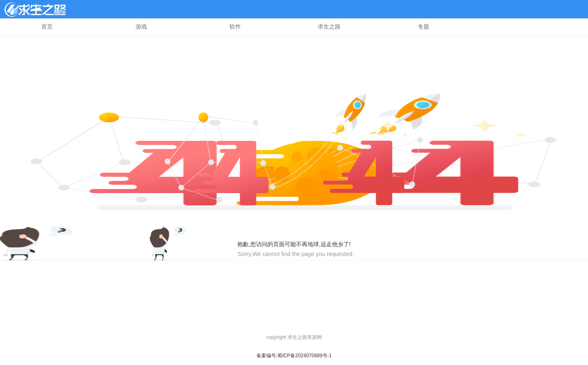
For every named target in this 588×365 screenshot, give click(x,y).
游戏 (141, 27)
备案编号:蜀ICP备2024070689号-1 (294, 356)
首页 (47, 27)
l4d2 (35, 9)
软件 (235, 27)
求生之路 (329, 27)
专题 (423, 27)
